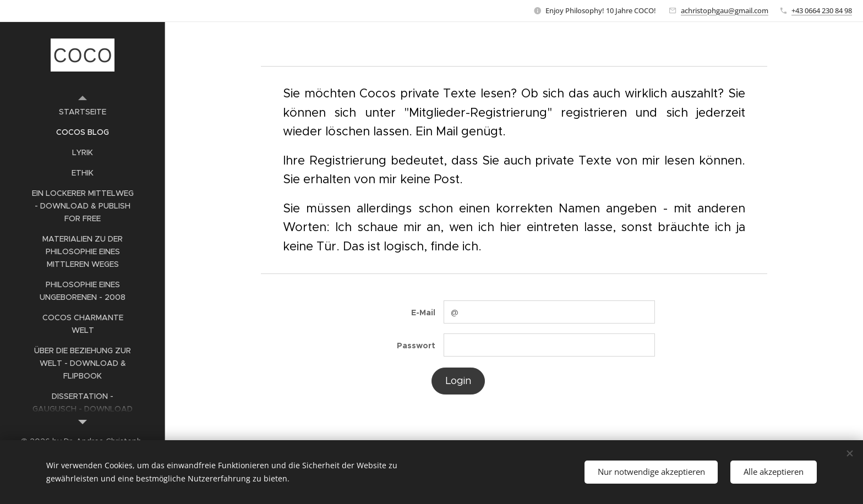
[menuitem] (83, 112)
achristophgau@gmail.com (725, 10)
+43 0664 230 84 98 (822, 10)
